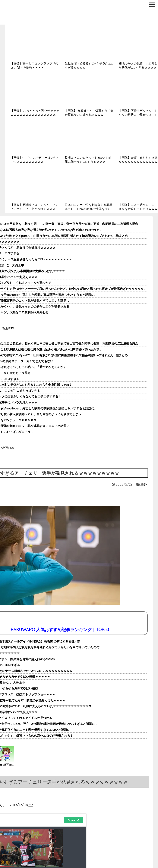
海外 (144, 484)
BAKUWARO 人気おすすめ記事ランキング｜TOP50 (60, 630)
